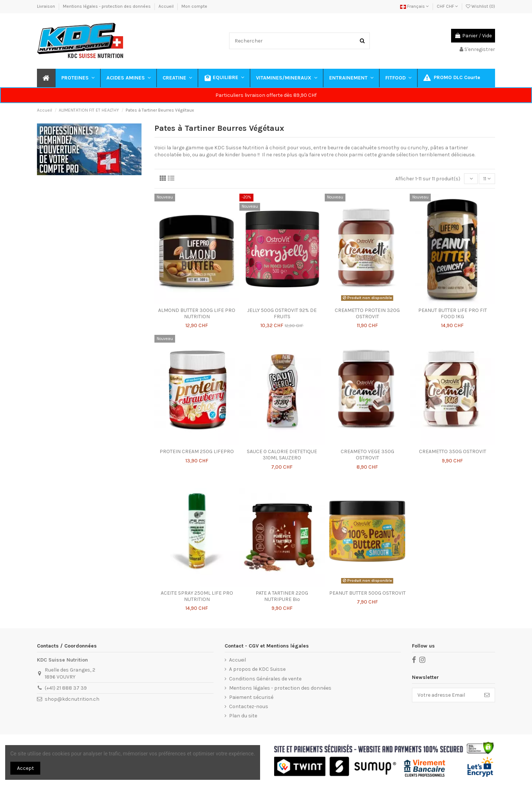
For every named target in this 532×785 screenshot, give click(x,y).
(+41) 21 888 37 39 (66, 688)
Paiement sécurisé (251, 697)
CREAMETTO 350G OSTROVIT (453, 451)
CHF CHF (447, 6)
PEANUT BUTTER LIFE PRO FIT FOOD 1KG (453, 313)
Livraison (47, 6)
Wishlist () (480, 6)
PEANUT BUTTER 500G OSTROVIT (367, 593)
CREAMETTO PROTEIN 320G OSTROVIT (367, 313)
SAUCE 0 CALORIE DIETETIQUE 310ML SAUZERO (282, 455)
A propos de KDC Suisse (257, 669)
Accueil (167, 6)
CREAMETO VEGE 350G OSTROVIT (367, 455)
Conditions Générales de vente (265, 679)
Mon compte (194, 6)
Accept (25, 768)
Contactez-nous (249, 706)
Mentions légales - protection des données (107, 6)
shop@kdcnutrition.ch (72, 699)
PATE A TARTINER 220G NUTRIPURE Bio (282, 596)
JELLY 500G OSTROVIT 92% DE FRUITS (282, 313)
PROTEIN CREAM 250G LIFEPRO (197, 451)
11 (487, 179)
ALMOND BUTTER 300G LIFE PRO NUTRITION (197, 313)
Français (415, 6)
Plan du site (243, 716)
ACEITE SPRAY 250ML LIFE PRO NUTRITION (197, 596)
